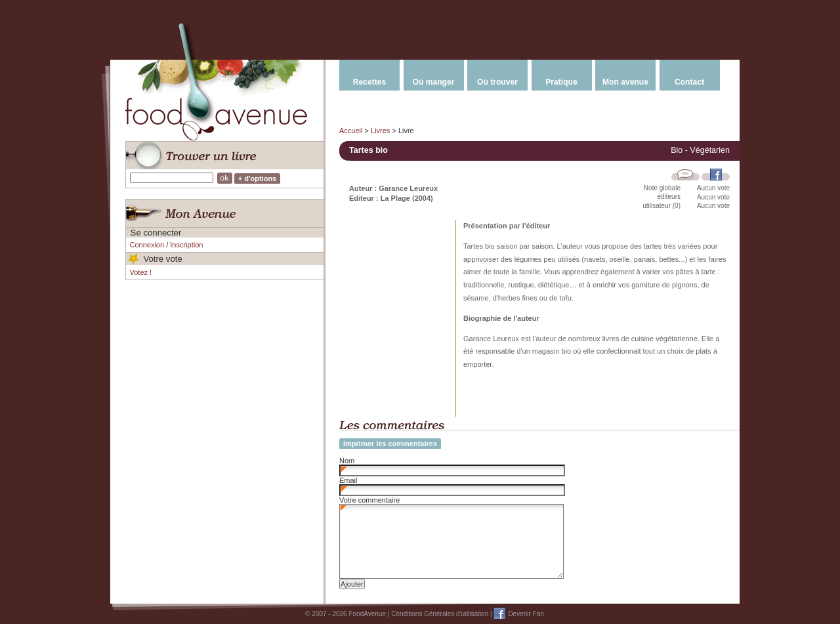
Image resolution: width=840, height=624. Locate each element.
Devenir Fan (526, 614)
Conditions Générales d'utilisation (440, 614)
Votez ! (141, 272)
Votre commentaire (369, 500)
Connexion (147, 245)
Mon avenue (625, 82)
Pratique (561, 82)
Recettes (369, 82)
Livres (380, 131)
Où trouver (497, 82)
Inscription (186, 245)
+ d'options (258, 178)
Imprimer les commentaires (390, 444)
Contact (689, 82)
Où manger (434, 82)
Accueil (351, 131)
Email (348, 480)
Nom (347, 461)
